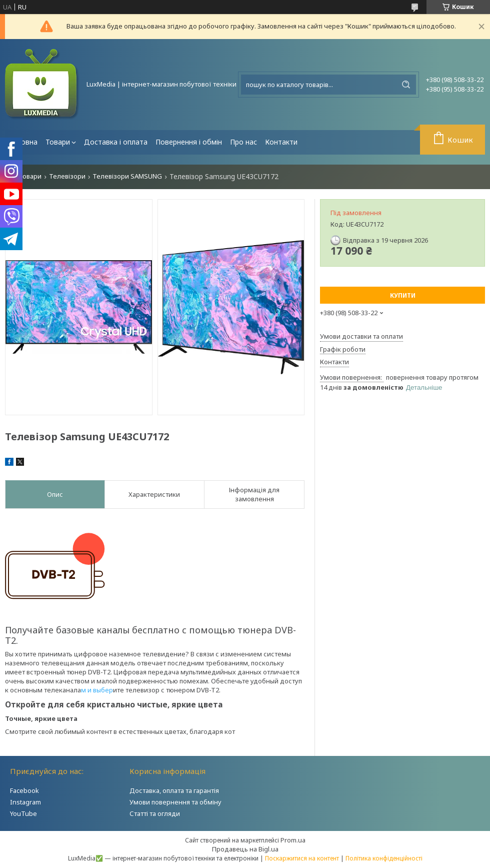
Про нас (243, 142)
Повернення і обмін (189, 142)
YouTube (23, 813)
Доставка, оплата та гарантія (174, 790)
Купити (403, 295)
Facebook (24, 790)
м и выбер (97, 690)
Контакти (281, 142)
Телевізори (67, 176)
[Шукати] (406, 85)
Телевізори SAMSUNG (127, 176)
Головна (23, 142)
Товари (58, 142)
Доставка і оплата (116, 142)
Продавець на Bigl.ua (245, 849)
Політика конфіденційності (384, 858)
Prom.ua (293, 840)
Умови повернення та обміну (175, 802)
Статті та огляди (155, 813)
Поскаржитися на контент (302, 858)
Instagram (25, 802)
